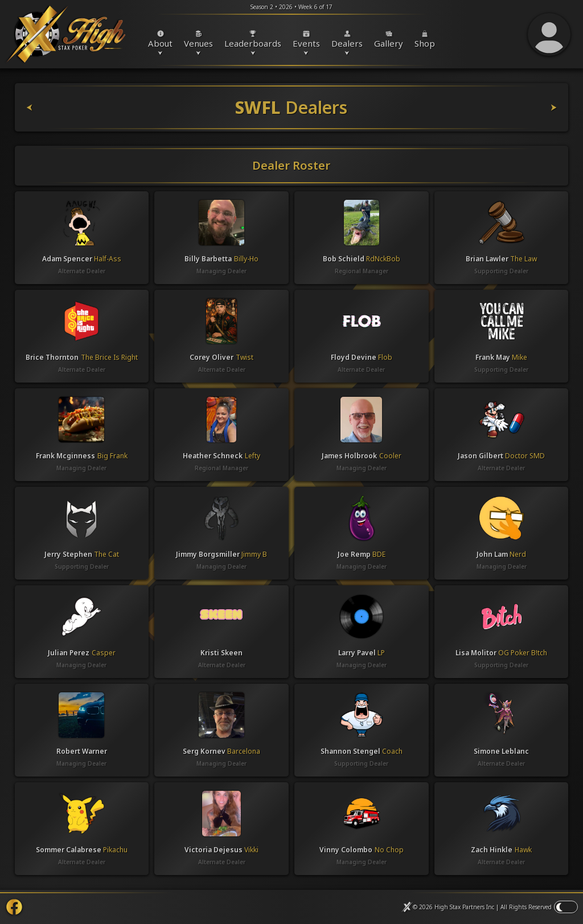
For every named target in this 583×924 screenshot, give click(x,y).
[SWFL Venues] (524, 107)
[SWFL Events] (59, 107)
